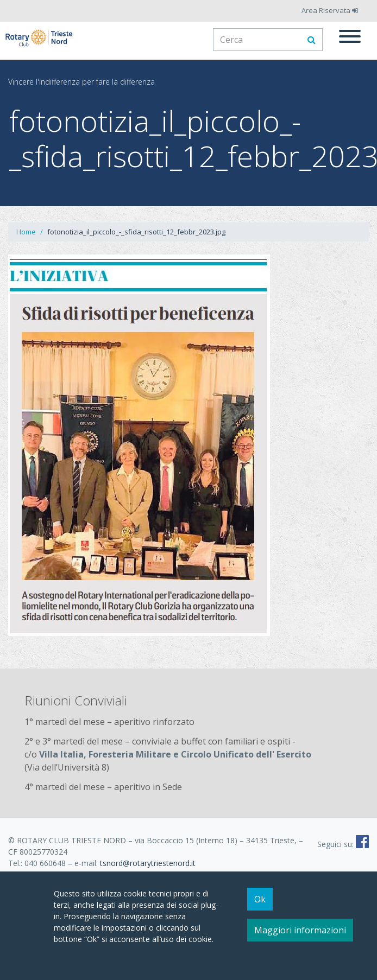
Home (26, 232)
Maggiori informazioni (300, 935)
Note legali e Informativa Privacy (65, 874)
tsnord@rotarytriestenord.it (148, 863)
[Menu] (350, 38)
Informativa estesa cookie (177, 874)
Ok (260, 904)
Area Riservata (330, 10)
